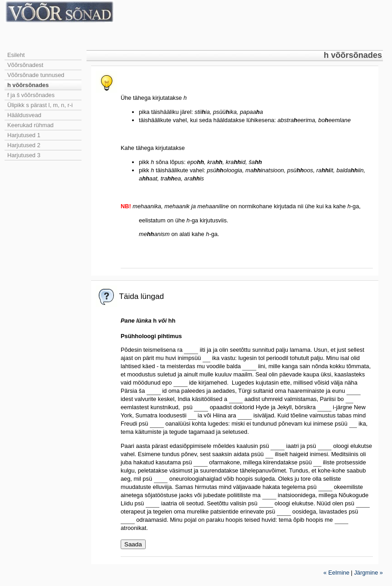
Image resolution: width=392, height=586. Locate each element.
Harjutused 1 (24, 135)
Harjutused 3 (24, 155)
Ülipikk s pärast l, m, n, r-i (40, 105)
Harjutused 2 (24, 145)
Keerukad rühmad (31, 125)
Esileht (16, 55)
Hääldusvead (24, 115)
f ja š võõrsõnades (31, 95)
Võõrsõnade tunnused (36, 75)
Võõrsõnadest (25, 65)
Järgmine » (369, 573)
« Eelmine (336, 573)
